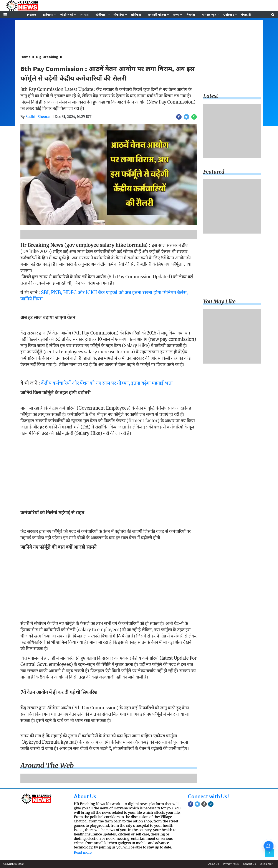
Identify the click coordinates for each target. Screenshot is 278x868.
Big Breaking (47, 57)
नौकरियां (119, 15)
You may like (220, 302)
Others (229, 15)
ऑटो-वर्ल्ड (67, 15)
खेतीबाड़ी (101, 15)
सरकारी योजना (157, 15)
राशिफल (136, 15)
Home (32, 15)
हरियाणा (48, 15)
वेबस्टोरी (246, 15)
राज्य (176, 15)
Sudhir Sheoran (39, 117)
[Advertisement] (109, 469)
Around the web (47, 766)
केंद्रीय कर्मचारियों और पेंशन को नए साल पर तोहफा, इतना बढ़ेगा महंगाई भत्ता (107, 383)
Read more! (83, 852)
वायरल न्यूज (209, 15)
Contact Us (249, 864)
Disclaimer (266, 864)
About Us (85, 796)
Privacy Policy (231, 864)
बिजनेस (190, 15)
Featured (214, 172)
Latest (211, 96)
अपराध (84, 15)
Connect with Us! (208, 796)
